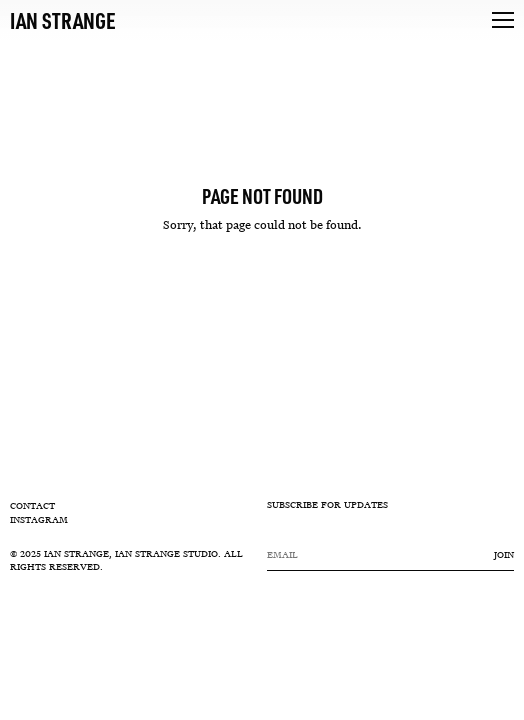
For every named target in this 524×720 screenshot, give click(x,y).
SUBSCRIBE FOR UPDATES (327, 506)
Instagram (39, 520)
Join (504, 555)
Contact (32, 506)
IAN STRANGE (63, 20)
